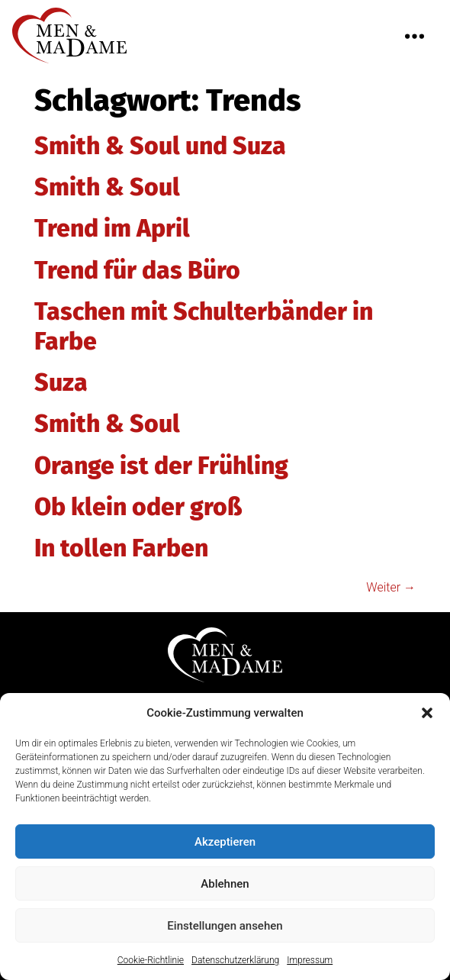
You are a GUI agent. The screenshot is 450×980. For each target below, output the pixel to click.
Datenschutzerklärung (235, 963)
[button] (427, 715)
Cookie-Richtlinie (151, 963)
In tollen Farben (121, 548)
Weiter (391, 587)
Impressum (310, 963)
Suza (61, 382)
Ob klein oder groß (138, 507)
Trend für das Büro (137, 270)
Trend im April (112, 228)
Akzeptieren (225, 844)
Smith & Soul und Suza (160, 146)
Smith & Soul (107, 187)
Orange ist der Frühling (161, 466)
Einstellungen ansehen (225, 928)
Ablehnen (225, 886)
